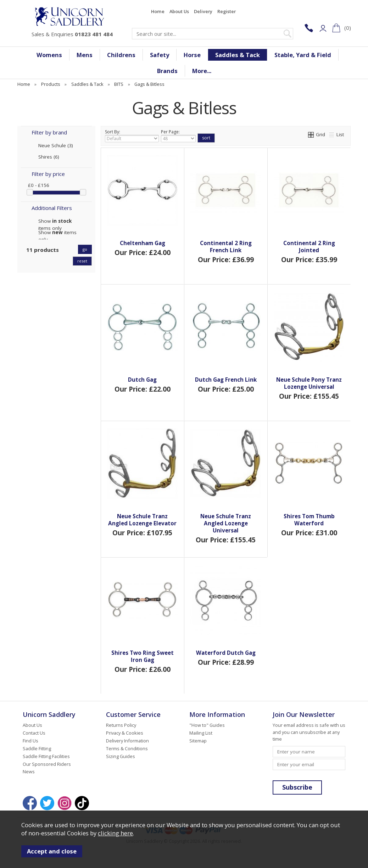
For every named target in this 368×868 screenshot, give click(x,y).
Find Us (30, 741)
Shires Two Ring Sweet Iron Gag (143, 656)
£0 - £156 (39, 185)
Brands (167, 71)
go (85, 249)
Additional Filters (52, 208)
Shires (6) (49, 157)
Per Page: (178, 136)
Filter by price (48, 174)
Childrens (121, 55)
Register (227, 11)
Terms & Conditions (127, 748)
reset (82, 261)
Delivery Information (127, 741)
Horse (192, 55)
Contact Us (34, 733)
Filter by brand (49, 132)
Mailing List (201, 733)
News (29, 772)
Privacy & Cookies (125, 733)
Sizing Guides (121, 756)
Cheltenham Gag (143, 243)
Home (158, 11)
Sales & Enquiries (72, 34)
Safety (160, 55)
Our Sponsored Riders (47, 764)
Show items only (55, 221)
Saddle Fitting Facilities (46, 756)
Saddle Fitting (37, 748)
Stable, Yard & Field (303, 55)
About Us (179, 11)
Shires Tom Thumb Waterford (309, 520)
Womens (49, 55)
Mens (85, 55)
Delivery (203, 11)
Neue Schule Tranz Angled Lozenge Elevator (142, 520)
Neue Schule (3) (56, 145)
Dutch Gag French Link (226, 380)
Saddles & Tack (238, 55)
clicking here (115, 833)
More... (202, 71)
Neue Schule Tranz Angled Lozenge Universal (226, 523)
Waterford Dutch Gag (226, 653)
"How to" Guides (207, 725)
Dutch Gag (142, 380)
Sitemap (198, 741)
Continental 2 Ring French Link (226, 247)
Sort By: (132, 136)
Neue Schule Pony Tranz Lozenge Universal (309, 383)
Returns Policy (121, 725)
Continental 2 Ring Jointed (309, 247)
